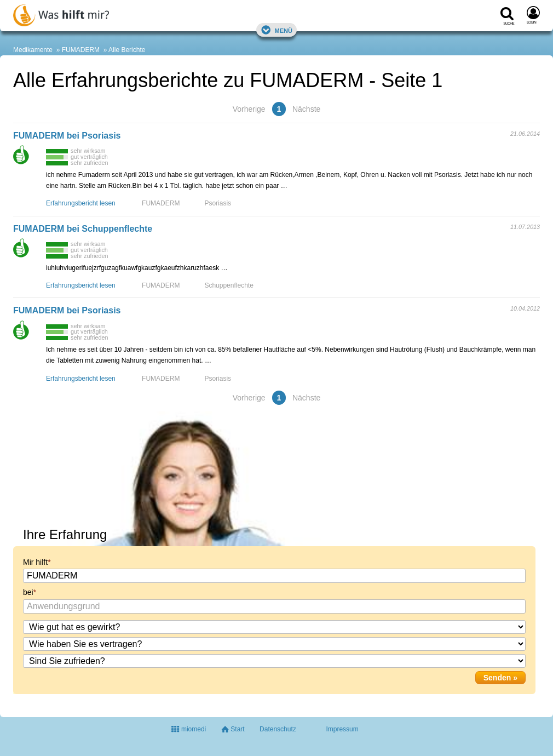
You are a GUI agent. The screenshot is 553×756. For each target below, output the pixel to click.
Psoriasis (218, 203)
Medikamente (33, 50)
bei (28, 592)
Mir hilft (35, 562)
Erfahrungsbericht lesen (81, 203)
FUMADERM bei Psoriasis (67, 136)
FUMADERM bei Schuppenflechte (83, 229)
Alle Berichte (127, 50)
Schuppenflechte (229, 285)
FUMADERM (81, 50)
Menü (276, 30)
